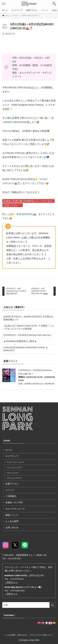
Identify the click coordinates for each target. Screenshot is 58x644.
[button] (54, 4)
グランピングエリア (14, 478)
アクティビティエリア (15, 462)
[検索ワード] (29, 605)
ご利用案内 (11, 496)
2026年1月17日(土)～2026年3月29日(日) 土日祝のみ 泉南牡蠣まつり (28, 318)
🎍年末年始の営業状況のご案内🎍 (20, 341)
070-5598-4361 (18, 591)
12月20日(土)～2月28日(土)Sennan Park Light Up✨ (28, 335)
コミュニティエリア (14, 467)
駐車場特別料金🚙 (26, 214)
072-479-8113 (17, 579)
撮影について (12, 515)
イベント (10, 490)
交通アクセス (12, 484)
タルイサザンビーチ (15, 509)
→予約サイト (11, 582)
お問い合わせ (12, 528)
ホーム (9, 450)
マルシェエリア (13, 473)
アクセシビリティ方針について (41, 635)
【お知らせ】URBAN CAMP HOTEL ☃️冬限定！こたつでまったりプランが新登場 (30, 327)
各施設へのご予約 (14, 502)
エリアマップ (12, 456)
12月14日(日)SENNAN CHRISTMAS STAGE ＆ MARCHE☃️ (26, 349)
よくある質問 (12, 521)
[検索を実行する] (53, 605)
